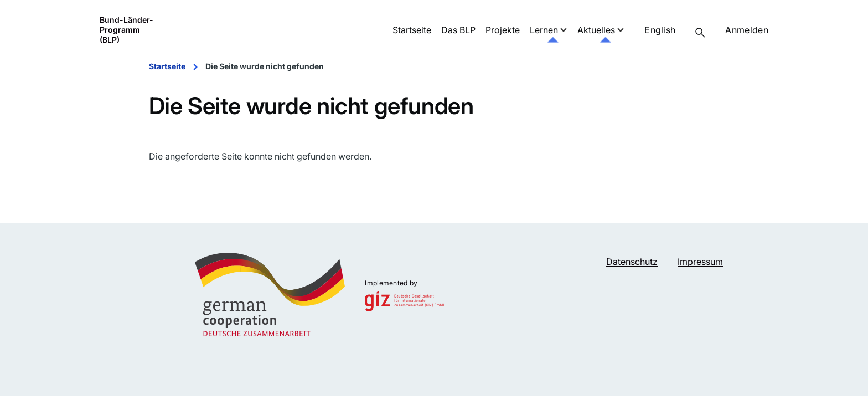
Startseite (167, 66)
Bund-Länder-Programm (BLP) (126, 30)
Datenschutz (632, 262)
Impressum (700, 262)
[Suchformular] (700, 33)
